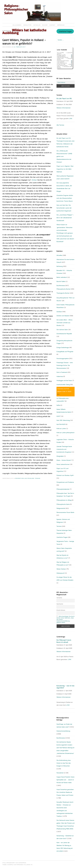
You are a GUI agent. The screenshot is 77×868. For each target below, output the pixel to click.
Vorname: (59, 598)
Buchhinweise (61, 286)
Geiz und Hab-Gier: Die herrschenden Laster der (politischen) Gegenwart (64, 208)
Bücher (45, 25)
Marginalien (60, 456)
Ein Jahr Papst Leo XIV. (64, 98)
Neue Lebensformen (63, 464)
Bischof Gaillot (61, 281)
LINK (71, 119)
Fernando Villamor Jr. (25, 865)
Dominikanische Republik (64, 334)
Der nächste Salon (62, 330)
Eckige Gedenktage (63, 348)
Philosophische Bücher (63, 289)
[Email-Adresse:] (66, 82)
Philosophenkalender (63, 489)
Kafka (58, 405)
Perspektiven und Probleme (25, 478)
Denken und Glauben (63, 316)
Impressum (61, 25)
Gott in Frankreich (62, 372)
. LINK (69, 659)
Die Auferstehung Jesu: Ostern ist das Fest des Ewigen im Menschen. (64, 763)
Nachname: (60, 604)
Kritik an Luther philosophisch (65, 433)
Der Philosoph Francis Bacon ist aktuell (64, 641)
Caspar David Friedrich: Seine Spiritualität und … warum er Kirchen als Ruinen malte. (65, 780)
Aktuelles (37, 25)
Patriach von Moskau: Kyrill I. (65, 475)
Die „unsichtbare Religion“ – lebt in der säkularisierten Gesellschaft (65, 218)
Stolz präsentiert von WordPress (14, 863)
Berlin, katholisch (62, 277)
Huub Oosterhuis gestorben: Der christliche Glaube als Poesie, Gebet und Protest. (65, 792)
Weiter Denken (61, 569)
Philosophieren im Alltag (64, 500)
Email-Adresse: (61, 610)
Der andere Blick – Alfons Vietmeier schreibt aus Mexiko (64, 323)
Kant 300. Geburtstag (63, 420)
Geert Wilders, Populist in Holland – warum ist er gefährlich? (24, 42)
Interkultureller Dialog (63, 385)
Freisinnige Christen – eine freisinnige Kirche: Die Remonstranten (65, 365)
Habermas (60, 376)
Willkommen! (17, 25)
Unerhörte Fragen (65, 32)
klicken (35, 180)
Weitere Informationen (64, 108)
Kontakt (52, 25)
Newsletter (27, 25)
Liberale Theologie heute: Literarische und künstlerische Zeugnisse (64, 449)
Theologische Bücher (63, 293)
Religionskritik (61, 508)
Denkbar (59, 312)
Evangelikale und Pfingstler (65, 352)
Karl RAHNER (61, 424)
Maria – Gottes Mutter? (64, 460)
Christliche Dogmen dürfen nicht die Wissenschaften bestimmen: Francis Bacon (65, 198)
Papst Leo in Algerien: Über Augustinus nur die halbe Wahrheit (65, 169)
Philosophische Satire (63, 504)
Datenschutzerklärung (63, 731)
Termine (38, 478)
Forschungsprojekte (63, 359)
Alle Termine (60, 125)
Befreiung (60, 266)
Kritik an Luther (61, 429)
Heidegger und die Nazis (64, 381)
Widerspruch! (61, 573)
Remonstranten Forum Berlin (65, 512)
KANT (58, 416)
